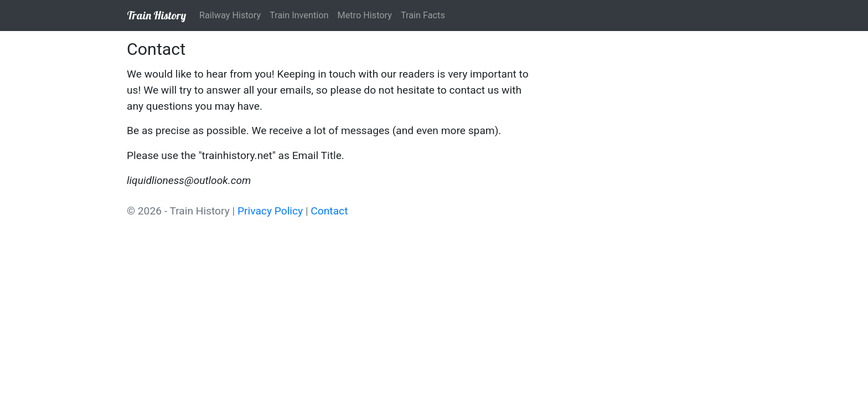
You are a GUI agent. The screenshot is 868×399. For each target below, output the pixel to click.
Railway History (230, 15)
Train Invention (299, 15)
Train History (156, 15)
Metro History (364, 15)
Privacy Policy (270, 211)
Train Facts (423, 15)
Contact (329, 211)
